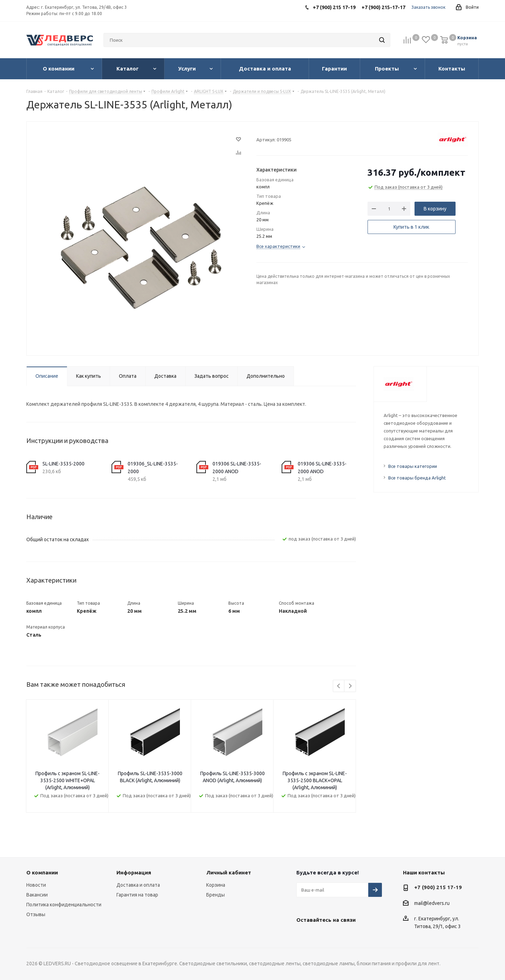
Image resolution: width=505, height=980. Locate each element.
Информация (134, 872)
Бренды (216, 895)
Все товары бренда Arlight (417, 478)
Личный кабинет (229, 872)
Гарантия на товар (137, 895)
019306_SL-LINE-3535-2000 (153, 468)
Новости (36, 885)
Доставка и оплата (138, 885)
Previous (339, 686)
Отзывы (36, 914)
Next (350, 686)
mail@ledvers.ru (432, 903)
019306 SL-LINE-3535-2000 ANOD (237, 468)
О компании (42, 872)
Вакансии (37, 895)
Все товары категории (413, 466)
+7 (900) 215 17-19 (438, 887)
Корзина (216, 885)
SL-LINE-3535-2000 (63, 464)
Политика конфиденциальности (64, 905)
